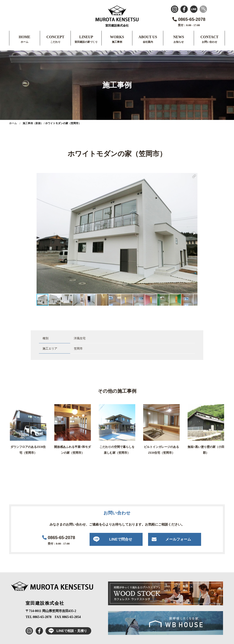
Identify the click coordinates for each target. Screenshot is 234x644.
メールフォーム (178, 539)
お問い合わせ (210, 42)
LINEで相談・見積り (66, 631)
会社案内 (148, 42)
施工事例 (117, 42)
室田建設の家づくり (86, 42)
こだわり (55, 42)
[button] (194, 176)
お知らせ (179, 42)
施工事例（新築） (33, 123)
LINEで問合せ (121, 539)
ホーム (24, 42)
